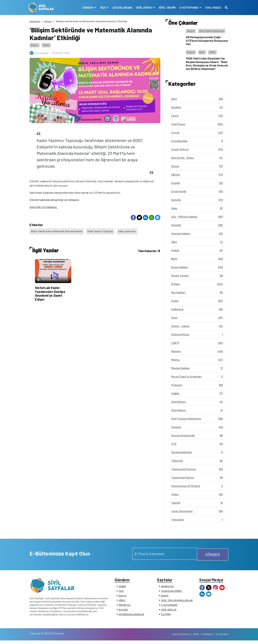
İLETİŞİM (166, 615)
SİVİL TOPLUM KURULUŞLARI (177, 601)
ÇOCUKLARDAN (121, 7)
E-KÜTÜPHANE (169, 606)
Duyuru (48, 21)
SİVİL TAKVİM (166, 7)
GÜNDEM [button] (87, 7)
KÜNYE (165, 597)
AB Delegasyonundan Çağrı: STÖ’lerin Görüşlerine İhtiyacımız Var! (207, 40)
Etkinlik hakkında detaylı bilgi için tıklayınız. (55, 200)
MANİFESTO (167, 588)
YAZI (121, 592)
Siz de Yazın (222, 637)
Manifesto (207, 637)
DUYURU (123, 611)
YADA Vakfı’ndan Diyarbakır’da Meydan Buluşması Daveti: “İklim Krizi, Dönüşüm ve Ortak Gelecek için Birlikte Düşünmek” (207, 63)
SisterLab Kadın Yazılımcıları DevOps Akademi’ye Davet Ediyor (50, 291)
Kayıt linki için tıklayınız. (43, 207)
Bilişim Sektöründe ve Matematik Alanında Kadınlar (58, 231)
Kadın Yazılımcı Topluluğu (104, 231)
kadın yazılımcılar (132, 231)
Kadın (46, 45)
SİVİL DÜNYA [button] (143, 7)
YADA (212, 52)
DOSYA (122, 597)
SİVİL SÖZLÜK (169, 611)
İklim (202, 52)
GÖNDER (213, 554)
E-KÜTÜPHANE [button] (188, 7)
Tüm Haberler (149, 249)
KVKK (196, 637)
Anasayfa (35, 21)
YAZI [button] (102, 7)
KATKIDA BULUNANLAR (131, 615)
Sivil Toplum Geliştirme (212, 31)
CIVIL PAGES (212, 7)
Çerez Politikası (181, 637)
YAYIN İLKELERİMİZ (171, 592)
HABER (122, 588)
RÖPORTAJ (125, 606)
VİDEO (122, 601)
